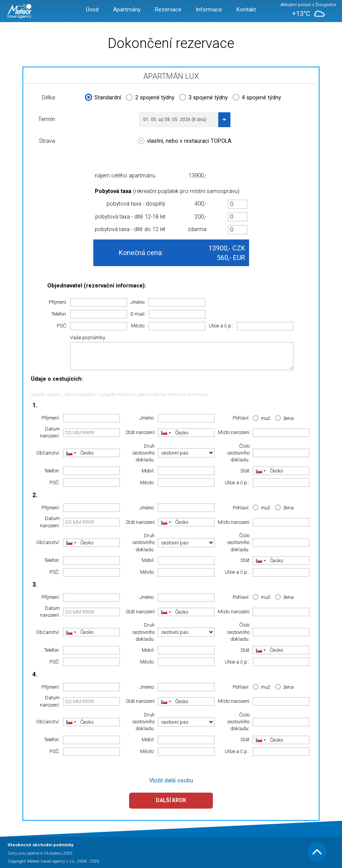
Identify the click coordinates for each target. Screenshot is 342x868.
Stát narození (140, 432)
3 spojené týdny (203, 98)
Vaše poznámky (88, 337)
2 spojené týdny (150, 98)
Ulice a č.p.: (221, 326)
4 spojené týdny (257, 98)
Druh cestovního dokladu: (144, 453)
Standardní (103, 98)
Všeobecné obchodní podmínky (41, 845)
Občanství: (48, 453)
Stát (245, 471)
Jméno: (138, 302)
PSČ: (62, 326)
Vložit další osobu (171, 781)
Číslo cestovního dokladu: (238, 453)
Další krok (171, 800)
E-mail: (138, 314)
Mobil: (148, 471)
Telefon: (59, 314)
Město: (138, 326)
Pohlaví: (241, 418)
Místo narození (234, 432)
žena (284, 419)
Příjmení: (58, 302)
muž (261, 419)
